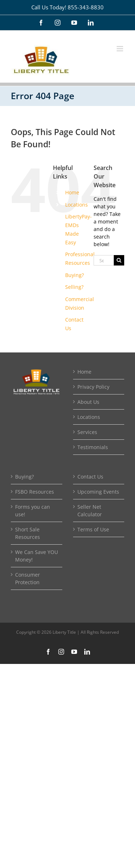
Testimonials (93, 447)
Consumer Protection (28, 578)
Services (87, 432)
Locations (76, 205)
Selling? (74, 287)
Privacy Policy (93, 387)
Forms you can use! (33, 511)
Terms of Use (93, 529)
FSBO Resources (35, 492)
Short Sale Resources (28, 533)
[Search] (119, 260)
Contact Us (90, 477)
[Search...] (104, 260)
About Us (88, 402)
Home (72, 192)
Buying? (75, 275)
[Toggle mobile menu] (120, 49)
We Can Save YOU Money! (37, 556)
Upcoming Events (98, 492)
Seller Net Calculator (90, 511)
